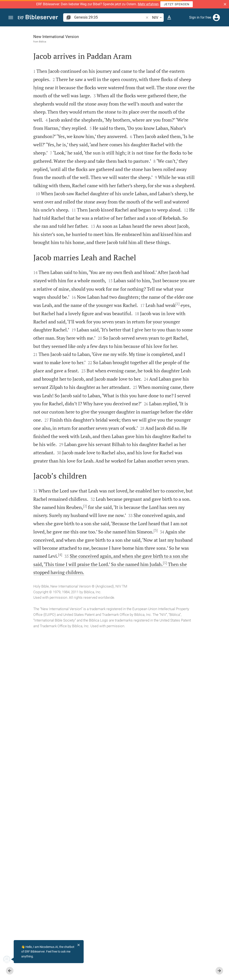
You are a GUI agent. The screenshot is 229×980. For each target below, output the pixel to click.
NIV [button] (158, 18)
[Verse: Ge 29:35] (176, 34)
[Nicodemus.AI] (10, 959)
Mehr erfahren (148, 4)
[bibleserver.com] (38, 18)
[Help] (222, 43)
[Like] (146, 43)
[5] (72, 899)
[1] (55, 487)
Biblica (27, 42)
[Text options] (169, 18)
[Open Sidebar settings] (216, 43)
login (163, 83)
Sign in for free (200, 17)
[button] (225, 4)
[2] (20, 802)
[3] (85, 843)
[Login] (216, 18)
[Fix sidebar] (137, 30)
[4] (78, 875)
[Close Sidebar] (137, 507)
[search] (109, 17)
